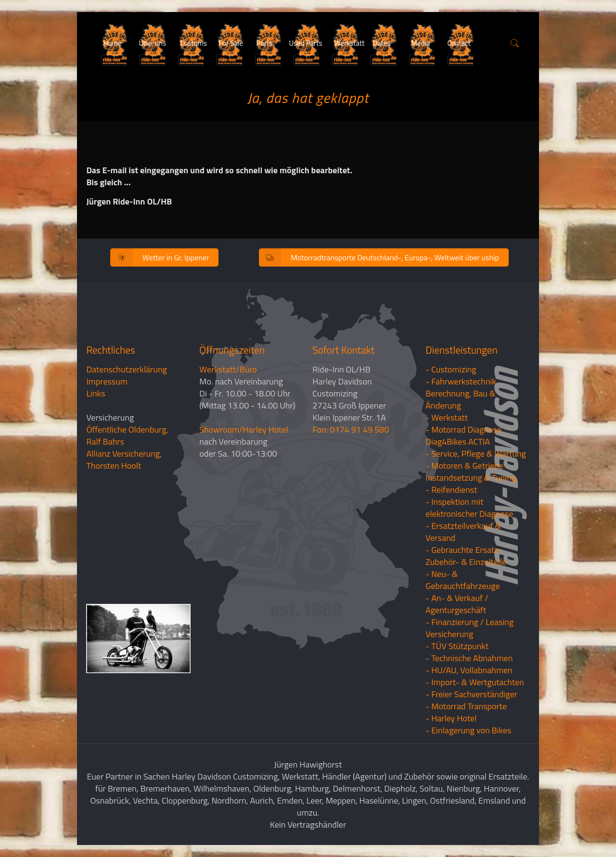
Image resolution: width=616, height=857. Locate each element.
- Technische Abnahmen (469, 658)
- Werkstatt (447, 417)
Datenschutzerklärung (126, 369)
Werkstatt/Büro (228, 369)
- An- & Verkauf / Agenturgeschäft (457, 604)
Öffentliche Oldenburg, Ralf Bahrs (127, 435)
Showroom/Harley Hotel (244, 429)
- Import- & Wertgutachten (475, 682)
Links (96, 393)
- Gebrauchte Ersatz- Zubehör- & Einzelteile (466, 556)
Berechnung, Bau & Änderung (460, 399)
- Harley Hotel (451, 718)
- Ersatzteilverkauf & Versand (463, 532)
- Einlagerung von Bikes (468, 730)
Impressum (107, 381)
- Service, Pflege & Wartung (476, 454)
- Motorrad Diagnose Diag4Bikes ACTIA (463, 435)
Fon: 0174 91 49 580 (351, 429)
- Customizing (451, 369)
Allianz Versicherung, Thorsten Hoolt (124, 460)
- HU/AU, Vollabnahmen (469, 670)
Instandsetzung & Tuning (471, 478)
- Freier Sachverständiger (471, 694)
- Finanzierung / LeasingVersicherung (469, 628)
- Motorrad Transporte (466, 706)
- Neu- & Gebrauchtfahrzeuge (462, 580)
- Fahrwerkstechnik (461, 381)
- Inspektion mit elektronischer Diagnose (469, 508)
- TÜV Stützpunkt (457, 646)
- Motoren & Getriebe (464, 466)
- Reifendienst (451, 490)
